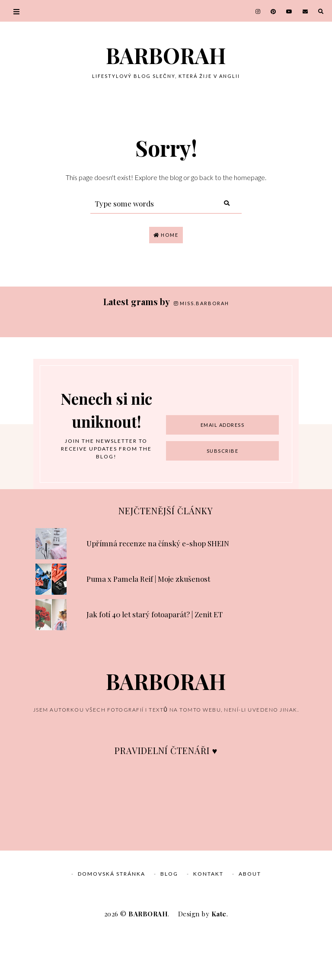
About (250, 922)
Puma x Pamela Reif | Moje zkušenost (148, 627)
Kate (219, 962)
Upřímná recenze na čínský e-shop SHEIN (158, 591)
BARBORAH (166, 55)
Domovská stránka (112, 922)
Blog (169, 922)
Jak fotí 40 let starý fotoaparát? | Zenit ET (155, 662)
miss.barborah (201, 303)
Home (166, 235)
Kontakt (208, 922)
